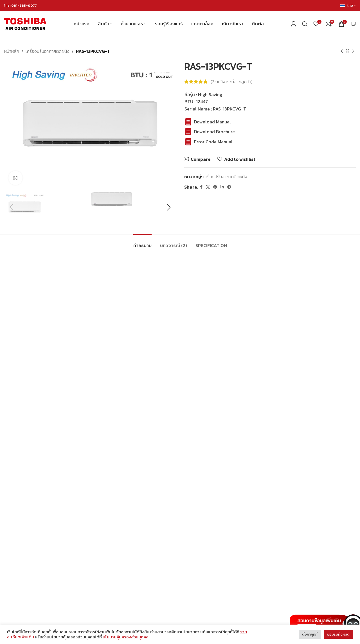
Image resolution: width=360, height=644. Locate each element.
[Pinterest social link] (215, 187)
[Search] (305, 24)
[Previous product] (342, 51)
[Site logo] (25, 23)
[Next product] (353, 51)
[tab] (142, 243)
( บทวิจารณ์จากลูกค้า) (232, 82)
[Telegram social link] (229, 187)
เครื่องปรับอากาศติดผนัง (48, 51)
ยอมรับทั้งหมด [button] (338, 634)
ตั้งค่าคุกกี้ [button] (310, 634)
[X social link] (208, 187)
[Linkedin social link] (222, 187)
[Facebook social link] (201, 187)
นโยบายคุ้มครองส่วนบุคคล (126, 637)
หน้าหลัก (12, 51)
